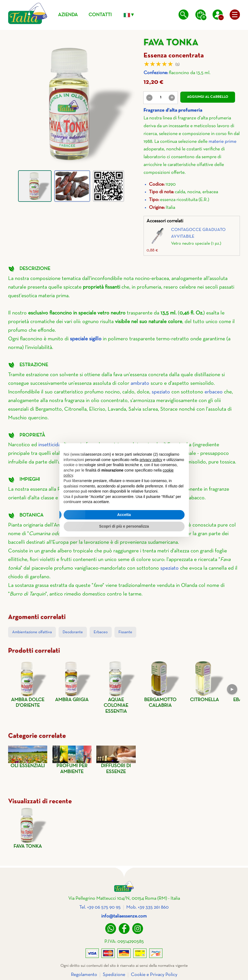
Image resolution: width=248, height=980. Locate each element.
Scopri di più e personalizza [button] (124, 526)
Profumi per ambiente (72, 760)
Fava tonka (28, 828)
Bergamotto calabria (160, 684)
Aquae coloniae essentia (116, 687)
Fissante (125, 632)
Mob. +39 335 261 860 (147, 907)
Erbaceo (101, 632)
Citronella (204, 681)
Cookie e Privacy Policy (154, 975)
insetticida (50, 445)
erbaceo (214, 392)
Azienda (68, 15)
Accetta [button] (124, 515)
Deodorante (73, 632)
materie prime (222, 142)
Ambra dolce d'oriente (28, 684)
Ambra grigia (72, 681)
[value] (161, 98)
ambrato (140, 383)
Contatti (100, 15)
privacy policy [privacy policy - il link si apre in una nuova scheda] (151, 460)
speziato (161, 392)
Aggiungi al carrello (208, 97)
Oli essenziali (28, 757)
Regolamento (84, 975)
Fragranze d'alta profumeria (173, 110)
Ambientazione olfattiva (32, 632)
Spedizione (114, 975)
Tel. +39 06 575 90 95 (100, 907)
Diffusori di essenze (116, 760)
